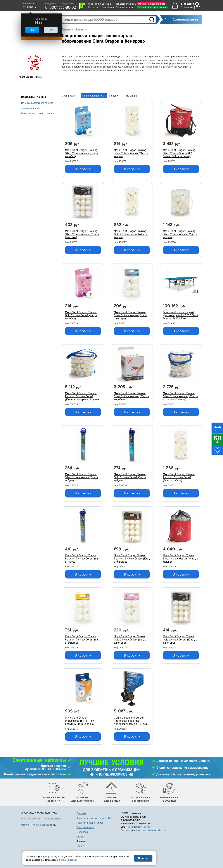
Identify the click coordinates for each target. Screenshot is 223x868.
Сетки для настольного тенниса (38, 113)
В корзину (83, 169)
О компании (95, 4)
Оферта (25, 825)
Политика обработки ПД (44, 825)
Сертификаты (109, 7)
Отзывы (80, 837)
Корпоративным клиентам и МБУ (94, 818)
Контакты (93, 7)
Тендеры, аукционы (126, 4)
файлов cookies (69, 860)
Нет (51, 30)
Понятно (143, 858)
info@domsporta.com (139, 827)
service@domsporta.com (154, 830)
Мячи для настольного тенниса (37, 103)
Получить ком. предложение (152, 7)
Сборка (80, 846)
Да (32, 30)
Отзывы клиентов (125, 7)
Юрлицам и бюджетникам (151, 4)
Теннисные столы (30, 108)
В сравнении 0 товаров (186, 19)
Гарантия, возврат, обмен (90, 823)
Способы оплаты (85, 827)
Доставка (107, 4)
